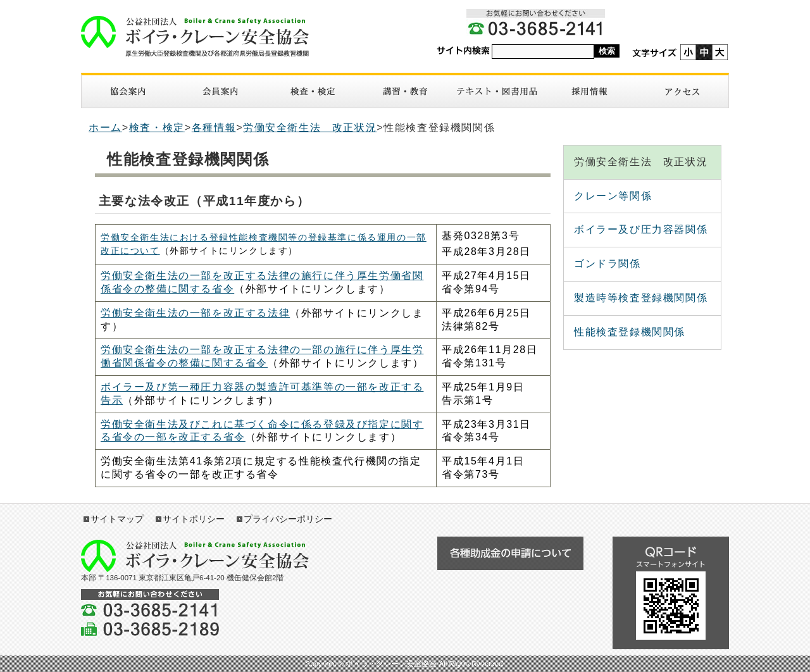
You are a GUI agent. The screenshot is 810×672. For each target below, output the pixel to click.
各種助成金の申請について (510, 553)
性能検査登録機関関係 (630, 332)
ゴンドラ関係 (607, 264)
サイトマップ (117, 519)
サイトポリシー (194, 519)
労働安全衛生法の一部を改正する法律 (195, 313)
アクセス (682, 91)
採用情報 (590, 91)
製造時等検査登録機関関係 (641, 298)
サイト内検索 (463, 51)
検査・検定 (313, 91)
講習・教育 (405, 91)
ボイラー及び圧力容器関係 (641, 229)
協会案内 (128, 91)
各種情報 (214, 128)
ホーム (105, 128)
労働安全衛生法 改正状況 (310, 128)
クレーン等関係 (613, 196)
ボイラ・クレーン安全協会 (195, 36)
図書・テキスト (497, 91)
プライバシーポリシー (288, 519)
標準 (704, 52)
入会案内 (220, 91)
